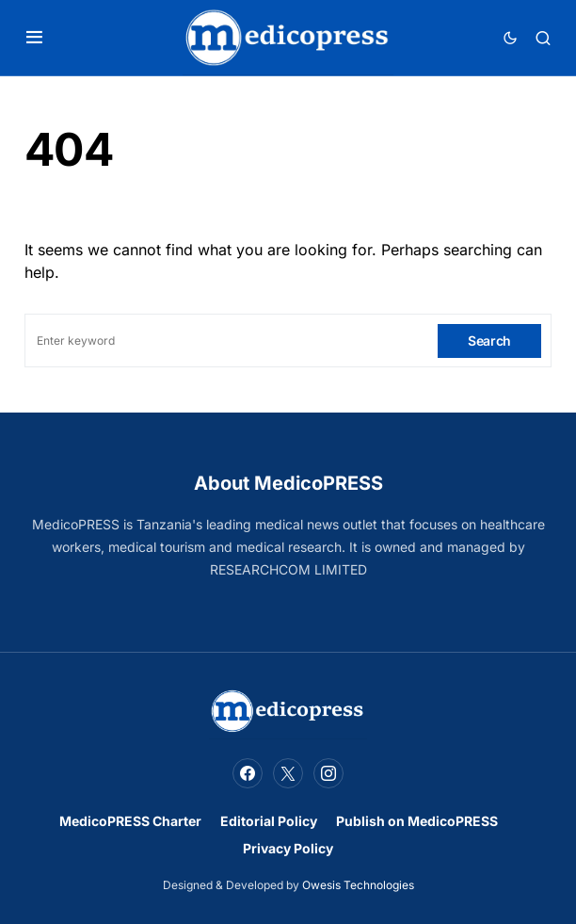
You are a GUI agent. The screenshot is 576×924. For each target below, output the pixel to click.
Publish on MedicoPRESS (417, 821)
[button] (34, 38)
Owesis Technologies (358, 885)
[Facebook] (248, 773)
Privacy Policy (288, 848)
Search (489, 340)
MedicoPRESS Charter (130, 821)
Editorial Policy (269, 821)
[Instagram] (328, 773)
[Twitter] (288, 773)
